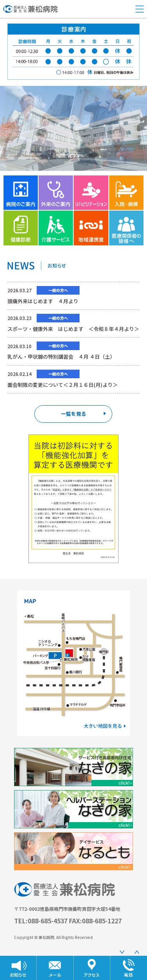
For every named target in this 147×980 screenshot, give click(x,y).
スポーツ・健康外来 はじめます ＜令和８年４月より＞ (73, 329)
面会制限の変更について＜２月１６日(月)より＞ (63, 385)
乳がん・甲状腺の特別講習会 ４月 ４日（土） (61, 357)
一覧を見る (84, 414)
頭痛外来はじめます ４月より (43, 301)
